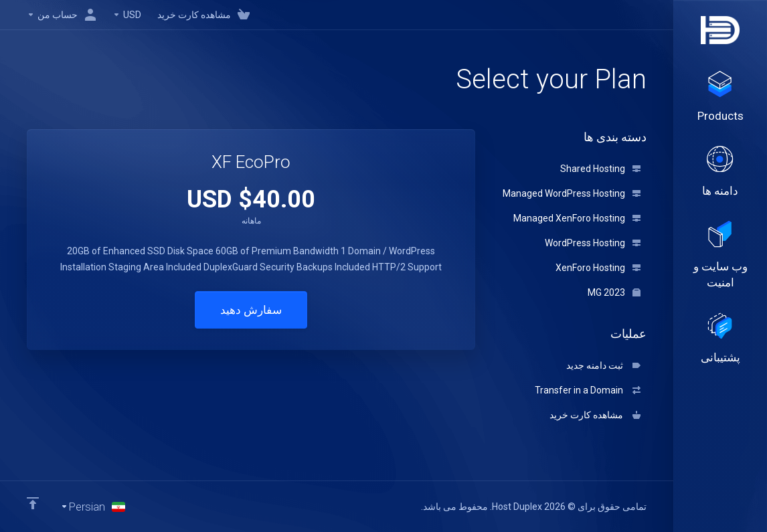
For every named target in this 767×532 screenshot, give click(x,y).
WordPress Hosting (593, 243)
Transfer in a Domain (588, 390)
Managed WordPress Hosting (572, 193)
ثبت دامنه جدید (603, 365)
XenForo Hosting (598, 268)
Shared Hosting (600, 169)
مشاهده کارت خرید (595, 415)
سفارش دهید (251, 310)
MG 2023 (614, 292)
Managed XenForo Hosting (577, 218)
